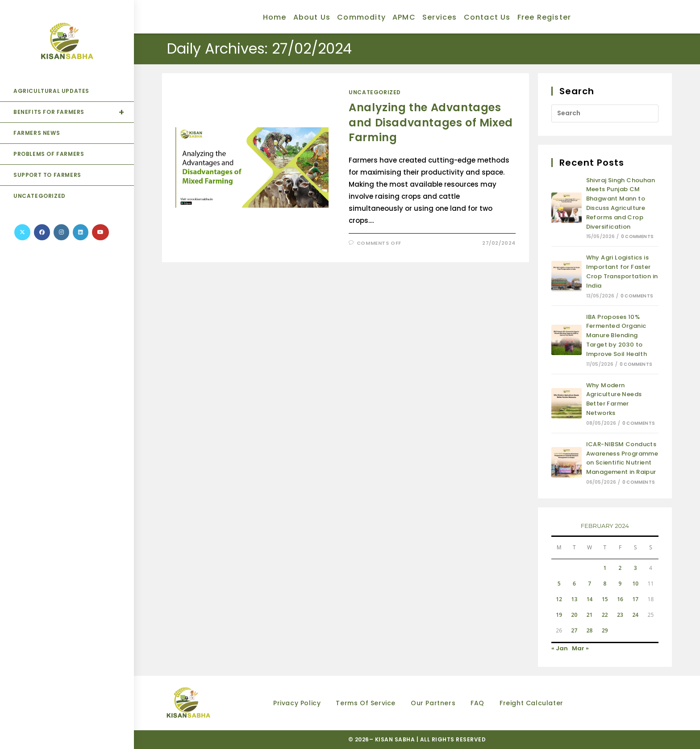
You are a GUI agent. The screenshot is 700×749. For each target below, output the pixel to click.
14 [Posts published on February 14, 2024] (590, 599)
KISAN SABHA (396, 739)
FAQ (477, 703)
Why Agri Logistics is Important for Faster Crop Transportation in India (622, 271)
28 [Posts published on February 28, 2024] (590, 630)
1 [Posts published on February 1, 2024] (605, 568)
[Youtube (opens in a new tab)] (100, 232)
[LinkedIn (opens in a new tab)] (81, 232)
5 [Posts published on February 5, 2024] (559, 584)
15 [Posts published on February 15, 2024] (605, 599)
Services (440, 17)
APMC (404, 17)
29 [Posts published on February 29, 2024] (605, 630)
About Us (312, 17)
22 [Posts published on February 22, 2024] (605, 615)
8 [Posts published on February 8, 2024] (605, 584)
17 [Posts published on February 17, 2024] (635, 599)
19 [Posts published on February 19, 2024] (559, 615)
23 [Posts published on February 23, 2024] (620, 615)
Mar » (580, 648)
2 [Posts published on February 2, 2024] (620, 568)
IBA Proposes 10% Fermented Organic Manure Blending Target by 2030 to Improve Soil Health (617, 335)
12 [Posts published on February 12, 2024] (559, 599)
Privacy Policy (297, 703)
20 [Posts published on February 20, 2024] (575, 615)
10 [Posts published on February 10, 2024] (635, 584)
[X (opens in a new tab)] (22, 232)
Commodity (361, 17)
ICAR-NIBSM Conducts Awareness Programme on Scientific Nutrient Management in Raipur (622, 458)
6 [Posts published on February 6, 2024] (574, 584)
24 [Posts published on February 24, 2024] (635, 615)
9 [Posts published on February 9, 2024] (620, 584)
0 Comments (637, 236)
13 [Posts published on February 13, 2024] (575, 599)
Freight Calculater (531, 703)
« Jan (560, 648)
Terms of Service (366, 703)
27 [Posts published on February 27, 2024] (575, 630)
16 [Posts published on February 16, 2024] (620, 599)
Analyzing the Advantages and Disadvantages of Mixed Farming (431, 122)
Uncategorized (375, 92)
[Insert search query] (605, 113)
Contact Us (487, 17)
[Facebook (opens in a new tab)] (42, 232)
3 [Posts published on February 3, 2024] (635, 568)
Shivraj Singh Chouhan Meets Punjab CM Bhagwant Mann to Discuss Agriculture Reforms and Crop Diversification (621, 203)
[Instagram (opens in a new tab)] (61, 232)
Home (275, 17)
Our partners (433, 703)
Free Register (544, 17)
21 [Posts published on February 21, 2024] (590, 615)
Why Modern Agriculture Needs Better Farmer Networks (614, 399)
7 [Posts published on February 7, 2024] (590, 584)
